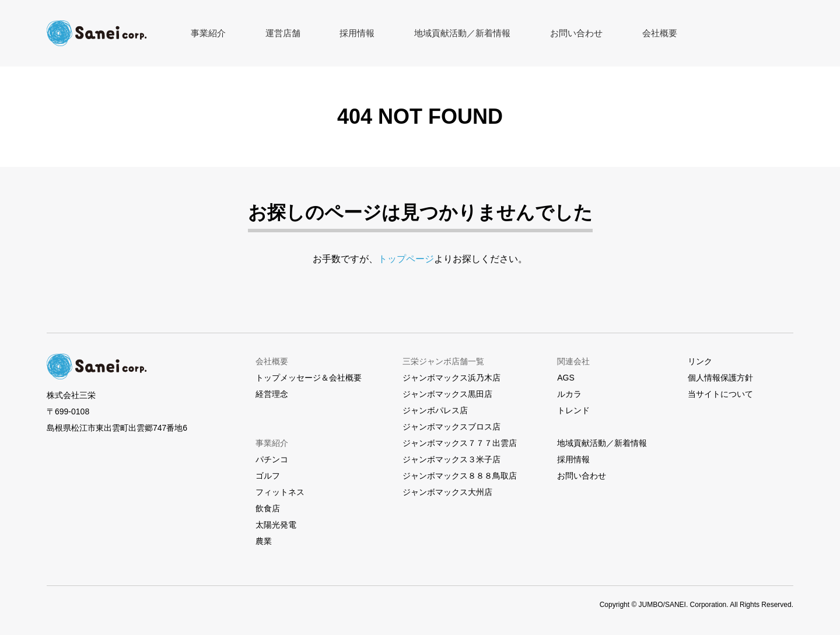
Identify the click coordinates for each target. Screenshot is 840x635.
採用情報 (325, 33)
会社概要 (584, 33)
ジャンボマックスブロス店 (452, 427)
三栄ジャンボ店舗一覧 (443, 361)
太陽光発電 (276, 525)
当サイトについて (720, 394)
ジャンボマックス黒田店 (447, 394)
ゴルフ (268, 476)
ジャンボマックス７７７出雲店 (460, 443)
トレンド (573, 410)
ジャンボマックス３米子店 (452, 459)
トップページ (406, 259)
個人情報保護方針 (720, 378)
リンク (700, 361)
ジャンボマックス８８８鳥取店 (460, 476)
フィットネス (280, 492)
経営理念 (272, 394)
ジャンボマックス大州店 (447, 492)
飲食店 (268, 508)
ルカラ (569, 394)
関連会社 (573, 361)
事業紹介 (202, 33)
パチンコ (272, 459)
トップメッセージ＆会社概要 (309, 378)
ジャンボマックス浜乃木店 (452, 378)
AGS (566, 378)
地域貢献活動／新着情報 (416, 33)
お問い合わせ (514, 33)
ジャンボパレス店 (435, 410)
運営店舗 (264, 33)
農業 (264, 541)
